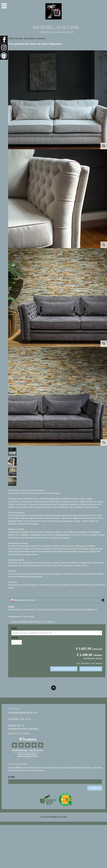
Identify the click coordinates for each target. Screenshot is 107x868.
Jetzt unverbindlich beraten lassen (84, 507)
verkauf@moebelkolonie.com (23, 713)
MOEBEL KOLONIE (56, 28)
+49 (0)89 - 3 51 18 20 (19, 719)
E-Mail (11, 777)
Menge (15, 638)
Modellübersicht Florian (60, 600)
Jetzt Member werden (93, 658)
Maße (14, 628)
